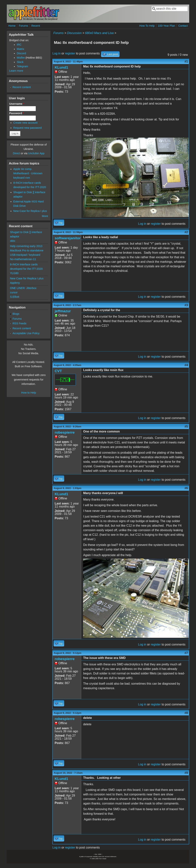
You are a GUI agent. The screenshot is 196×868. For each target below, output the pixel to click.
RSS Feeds (19, 323)
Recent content (22, 87)
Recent (36, 26)
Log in (56, 53)
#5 (186, 427)
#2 (186, 232)
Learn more (16, 71)
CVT (58, 371)
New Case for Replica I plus (30, 211)
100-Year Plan (166, 26)
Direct (16, 153)
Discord (21, 53)
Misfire (21, 58)
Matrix (20, 49)
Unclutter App (36, 153)
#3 (186, 305)
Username (17, 104)
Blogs (16, 314)
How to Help (29, 393)
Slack (20, 62)
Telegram (22, 66)
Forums (24, 26)
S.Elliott (15, 297)
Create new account (25, 123)
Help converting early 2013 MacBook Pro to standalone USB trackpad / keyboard (27, 250)
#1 (186, 62)
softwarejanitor (68, 238)
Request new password (28, 128)
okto (13, 241)
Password (17, 113)
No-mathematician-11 (23, 259)
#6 (186, 488)
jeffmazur (63, 311)
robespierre (65, 432)
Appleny (15, 283)
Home (12, 26)
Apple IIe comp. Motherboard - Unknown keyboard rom (28, 173)
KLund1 (61, 67)
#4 (186, 365)
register (70, 53)
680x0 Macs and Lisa (99, 33)
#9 (186, 773)
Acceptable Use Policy (26, 333)
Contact (183, 26)
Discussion (74, 33)
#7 (186, 653)
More (45, 216)
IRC (19, 45)
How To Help (147, 26)
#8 (186, 713)
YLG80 (14, 273)
